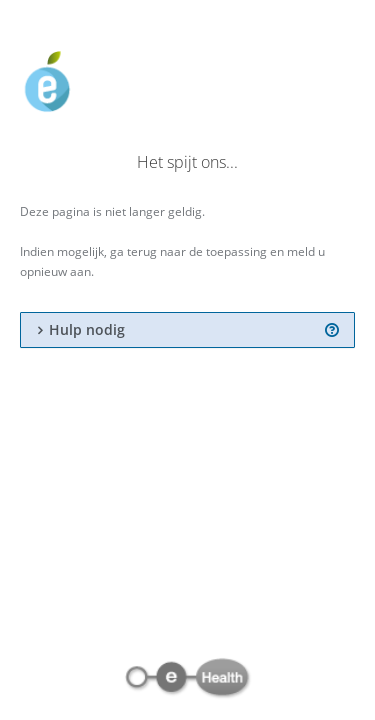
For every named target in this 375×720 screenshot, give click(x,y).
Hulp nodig (87, 330)
